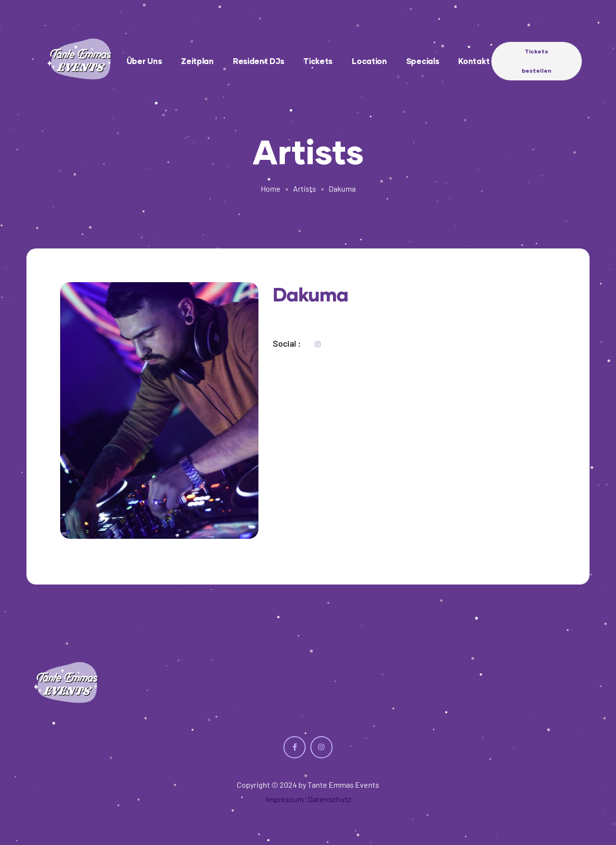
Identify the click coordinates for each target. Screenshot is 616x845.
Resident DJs (258, 61)
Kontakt (474, 61)
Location (369, 61)
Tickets (318, 61)
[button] (537, 61)
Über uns (144, 61)
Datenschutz (329, 799)
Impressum (285, 799)
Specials (423, 61)
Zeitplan (197, 61)
